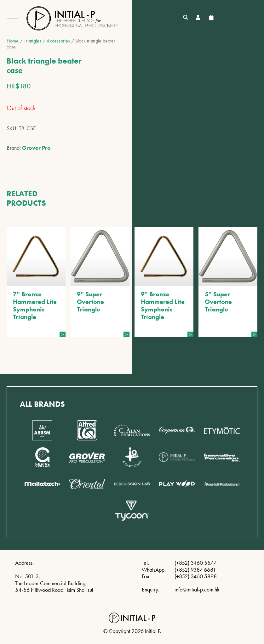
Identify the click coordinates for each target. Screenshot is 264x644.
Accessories (58, 41)
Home (13, 41)
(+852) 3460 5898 (196, 576)
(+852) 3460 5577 (195, 563)
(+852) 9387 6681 (195, 570)
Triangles (33, 41)
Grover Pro (36, 148)
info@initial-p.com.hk (197, 589)
